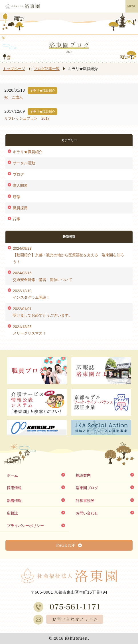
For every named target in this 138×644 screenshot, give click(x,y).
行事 (17, 219)
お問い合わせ (87, 513)
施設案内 (83, 475)
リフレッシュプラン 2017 (27, 118)
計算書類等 (85, 501)
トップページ (14, 69)
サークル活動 (24, 163)
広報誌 (12, 513)
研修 (17, 197)
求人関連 (20, 185)
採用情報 (14, 488)
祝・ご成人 (14, 97)
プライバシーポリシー (25, 526)
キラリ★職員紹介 (28, 152)
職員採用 (20, 208)
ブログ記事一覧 (47, 69)
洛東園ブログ (87, 488)
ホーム (12, 475)
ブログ (18, 174)
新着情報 (14, 501)
